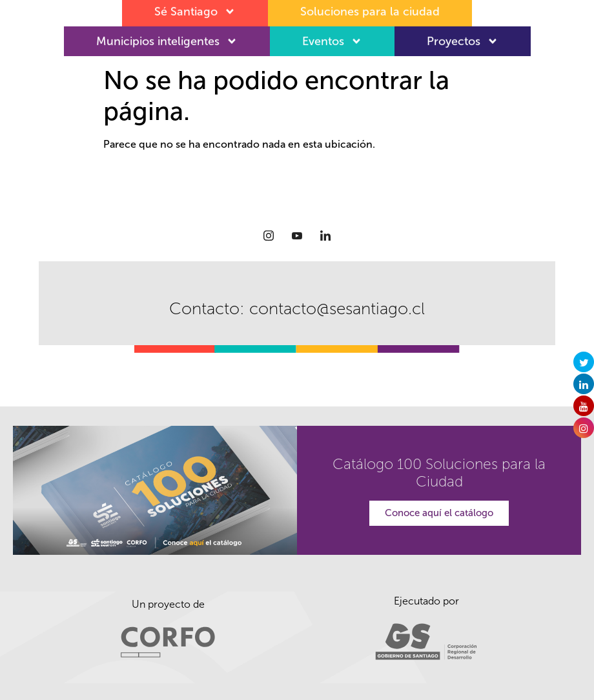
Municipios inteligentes (167, 37)
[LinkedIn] (325, 235)
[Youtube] (297, 235)
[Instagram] (269, 235)
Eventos (332, 37)
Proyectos (463, 37)
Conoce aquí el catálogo (439, 513)
